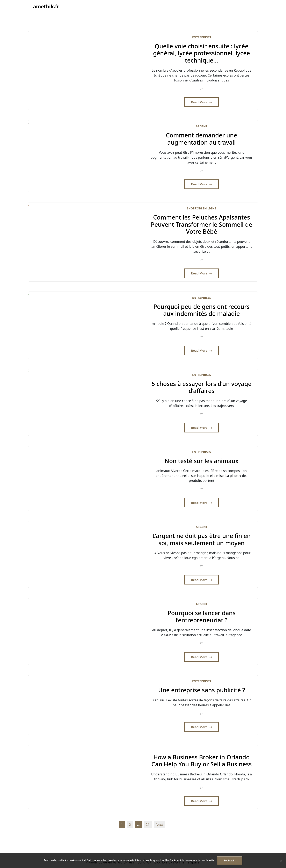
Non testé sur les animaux (202, 461)
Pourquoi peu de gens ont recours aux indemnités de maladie (202, 310)
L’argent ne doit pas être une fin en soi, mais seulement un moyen (202, 539)
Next (159, 825)
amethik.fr (46, 6)
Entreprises (202, 37)
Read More (202, 102)
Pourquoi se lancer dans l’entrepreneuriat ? (202, 616)
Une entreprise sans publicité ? (201, 690)
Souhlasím (230, 860)
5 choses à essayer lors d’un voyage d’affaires (202, 387)
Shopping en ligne (202, 208)
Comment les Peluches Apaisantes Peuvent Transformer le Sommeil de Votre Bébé (202, 224)
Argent (201, 126)
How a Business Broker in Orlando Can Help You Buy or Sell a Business (202, 761)
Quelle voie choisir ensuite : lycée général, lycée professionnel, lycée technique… (202, 53)
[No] (281, 861)
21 (148, 825)
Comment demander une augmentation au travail (201, 139)
